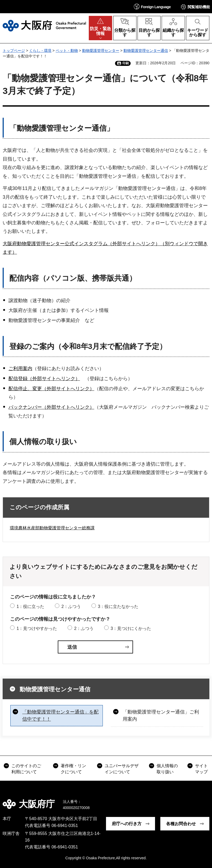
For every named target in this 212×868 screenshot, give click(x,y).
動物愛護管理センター (101, 51)
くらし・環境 (40, 51)
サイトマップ (201, 769)
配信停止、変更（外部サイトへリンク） (51, 389)
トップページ (14, 51)
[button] (152, 6)
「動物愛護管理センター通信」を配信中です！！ (60, 715)
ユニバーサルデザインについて (122, 769)
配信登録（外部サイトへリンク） (44, 379)
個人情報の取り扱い (167, 769)
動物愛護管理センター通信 (146, 51)
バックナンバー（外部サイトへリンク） (51, 407)
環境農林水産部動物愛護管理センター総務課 (52, 528)
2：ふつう (71, 606)
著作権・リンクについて (73, 769)
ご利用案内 (20, 369)
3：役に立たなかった (118, 606)
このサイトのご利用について (26, 769)
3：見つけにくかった (131, 628)
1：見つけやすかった (37, 628)
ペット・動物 (67, 51)
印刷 (126, 63)
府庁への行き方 (127, 824)
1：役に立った (30, 606)
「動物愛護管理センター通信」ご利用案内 (161, 715)
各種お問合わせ (181, 824)
